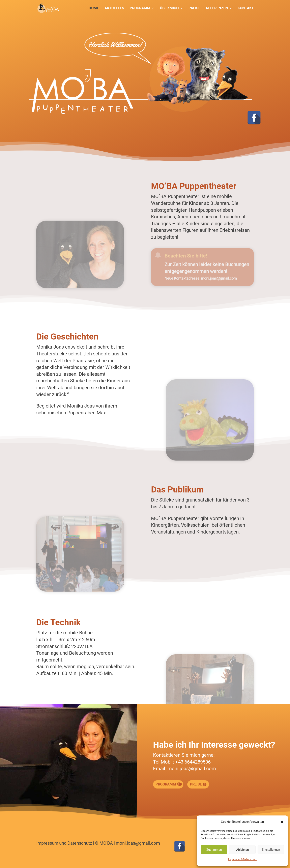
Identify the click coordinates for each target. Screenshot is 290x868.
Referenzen (217, 8)
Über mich (169, 8)
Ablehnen (242, 850)
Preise (194, 8)
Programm (140, 8)
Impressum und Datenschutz (64, 843)
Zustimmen (214, 850)
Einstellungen (271, 850)
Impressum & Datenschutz (242, 859)
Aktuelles (114, 8)
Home (94, 8)
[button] (282, 822)
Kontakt (246, 8)
